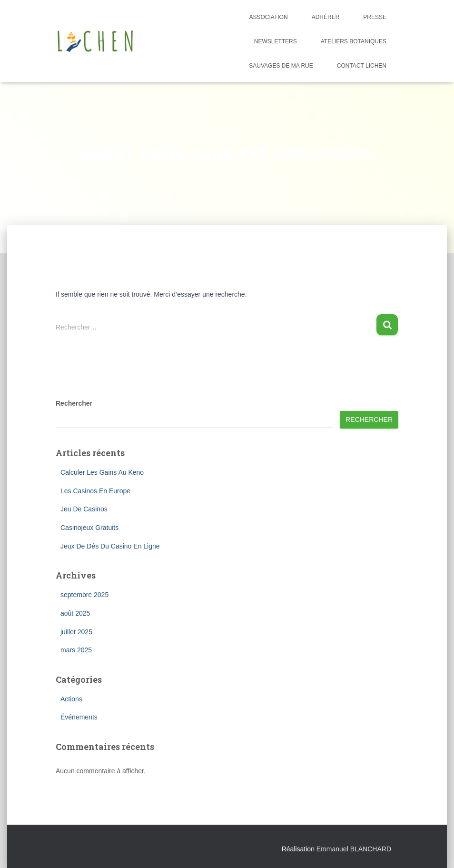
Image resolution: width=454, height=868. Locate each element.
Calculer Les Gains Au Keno (102, 472)
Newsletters (276, 41)
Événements (79, 717)
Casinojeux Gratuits (89, 528)
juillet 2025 (76, 632)
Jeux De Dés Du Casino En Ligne (110, 546)
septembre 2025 (84, 595)
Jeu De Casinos (84, 509)
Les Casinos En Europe (95, 491)
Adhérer (326, 17)
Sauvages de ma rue (281, 66)
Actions (71, 699)
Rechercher (74, 403)
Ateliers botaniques (354, 41)
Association (269, 17)
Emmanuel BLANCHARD (354, 849)
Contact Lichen (362, 66)
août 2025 (75, 613)
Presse (375, 17)
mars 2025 (76, 650)
